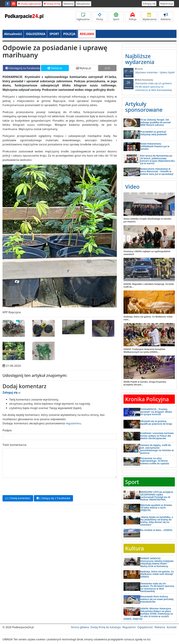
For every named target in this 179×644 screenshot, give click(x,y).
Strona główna (80, 627)
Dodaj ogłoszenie (29, 4)
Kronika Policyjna (147, 399)
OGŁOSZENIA (36, 34)
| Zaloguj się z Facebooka (53, 498)
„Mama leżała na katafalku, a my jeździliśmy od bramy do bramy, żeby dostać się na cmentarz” (157, 521)
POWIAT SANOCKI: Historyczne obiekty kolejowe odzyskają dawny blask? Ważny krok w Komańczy (157, 562)
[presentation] (28, 486)
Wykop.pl (84, 68)
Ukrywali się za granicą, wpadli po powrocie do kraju (156, 422)
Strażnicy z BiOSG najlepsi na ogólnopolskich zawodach (147, 253)
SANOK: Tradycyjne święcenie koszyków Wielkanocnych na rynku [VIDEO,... (144, 350)
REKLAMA (87, 34)
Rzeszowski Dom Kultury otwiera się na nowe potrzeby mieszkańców (157, 599)
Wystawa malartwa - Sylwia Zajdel (149, 71)
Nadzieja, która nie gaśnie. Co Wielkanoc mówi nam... (148, 318)
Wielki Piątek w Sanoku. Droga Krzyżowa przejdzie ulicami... (145, 383)
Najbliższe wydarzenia (140, 59)
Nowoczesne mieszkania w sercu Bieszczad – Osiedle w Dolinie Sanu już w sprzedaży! (157, 171)
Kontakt (172, 627)
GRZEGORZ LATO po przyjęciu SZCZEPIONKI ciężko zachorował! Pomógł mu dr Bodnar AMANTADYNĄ (157, 496)
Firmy (99, 17)
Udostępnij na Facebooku (23, 68)
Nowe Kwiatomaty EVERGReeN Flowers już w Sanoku (155, 146)
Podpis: (7, 430)
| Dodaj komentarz (18, 498)
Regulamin (129, 627)
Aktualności (83, 4)
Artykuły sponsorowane (144, 107)
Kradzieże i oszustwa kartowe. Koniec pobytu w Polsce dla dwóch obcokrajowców (157, 436)
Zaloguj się (149, 3)
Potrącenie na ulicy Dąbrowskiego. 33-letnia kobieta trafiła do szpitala (155, 461)
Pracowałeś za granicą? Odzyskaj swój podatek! (153, 133)
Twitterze (55, 68)
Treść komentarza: (15, 445)
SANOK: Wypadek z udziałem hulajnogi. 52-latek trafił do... (149, 285)
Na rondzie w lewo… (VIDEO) (156, 530)
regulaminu (73, 423)
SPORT (54, 34)
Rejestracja (167, 3)
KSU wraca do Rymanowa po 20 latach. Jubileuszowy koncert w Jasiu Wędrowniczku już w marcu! (157, 159)
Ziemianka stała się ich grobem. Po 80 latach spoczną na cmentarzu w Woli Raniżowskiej (149, 85)
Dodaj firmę (52, 4)
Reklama (69, 4)
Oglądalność (145, 627)
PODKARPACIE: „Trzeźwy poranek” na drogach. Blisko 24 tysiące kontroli (156, 412)
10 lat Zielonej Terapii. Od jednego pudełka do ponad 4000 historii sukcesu (155, 122)
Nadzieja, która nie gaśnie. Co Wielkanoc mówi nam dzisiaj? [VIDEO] (157, 574)
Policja (133, 17)
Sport (116, 17)
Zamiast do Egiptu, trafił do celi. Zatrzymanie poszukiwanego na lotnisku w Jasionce (157, 449)
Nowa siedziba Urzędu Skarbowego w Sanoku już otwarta (147, 220)
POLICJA (69, 34)
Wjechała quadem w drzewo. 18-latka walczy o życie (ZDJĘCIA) (156, 508)
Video (132, 187)
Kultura (134, 548)
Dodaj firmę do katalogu (106, 627)
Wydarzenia (150, 17)
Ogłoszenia (83, 17)
